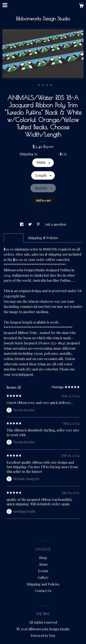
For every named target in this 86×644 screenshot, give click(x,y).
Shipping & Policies (43, 238)
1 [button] (35, 85)
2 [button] (39, 85)
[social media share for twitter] (30, 224)
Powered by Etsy (43, 636)
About (43, 564)
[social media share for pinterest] (39, 224)
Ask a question (55, 224)
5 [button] (51, 85)
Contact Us (43, 591)
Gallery (43, 577)
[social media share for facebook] (22, 224)
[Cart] (81, 6)
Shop (43, 558)
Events (43, 571)
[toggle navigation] (5, 5)
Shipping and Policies (43, 584)
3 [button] (43, 85)
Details (14, 238)
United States (48, 154)
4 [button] (47, 85)
